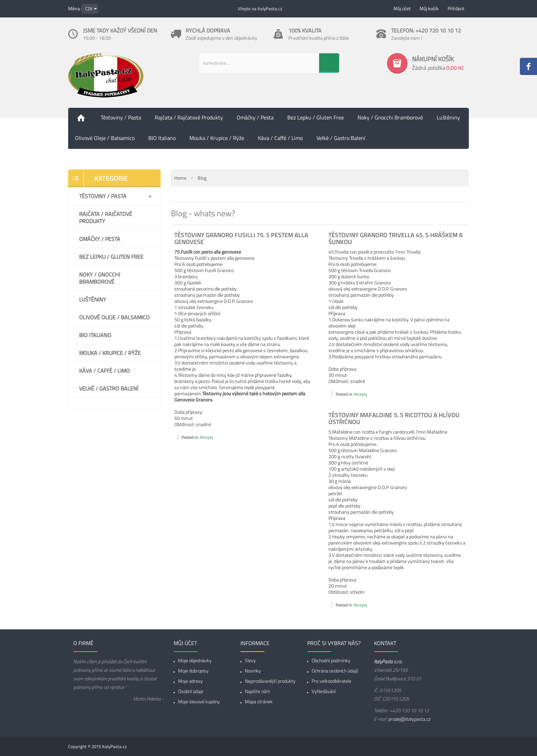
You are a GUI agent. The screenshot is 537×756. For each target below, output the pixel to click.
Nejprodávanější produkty (270, 681)
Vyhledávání (324, 691)
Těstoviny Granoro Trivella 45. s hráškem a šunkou (396, 238)
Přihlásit (456, 8)
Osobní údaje (191, 691)
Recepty (207, 437)
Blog (202, 178)
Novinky (253, 671)
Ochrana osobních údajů (335, 671)
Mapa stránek (259, 701)
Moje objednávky (195, 660)
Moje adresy (190, 681)
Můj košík (429, 8)
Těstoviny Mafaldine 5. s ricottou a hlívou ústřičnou (394, 418)
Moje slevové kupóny (199, 701)
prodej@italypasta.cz (409, 719)
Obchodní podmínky (331, 660)
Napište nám (258, 691)
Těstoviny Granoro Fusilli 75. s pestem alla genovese (241, 238)
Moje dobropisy (193, 671)
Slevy (250, 660)
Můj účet (402, 8)
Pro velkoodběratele (332, 681)
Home (180, 178)
